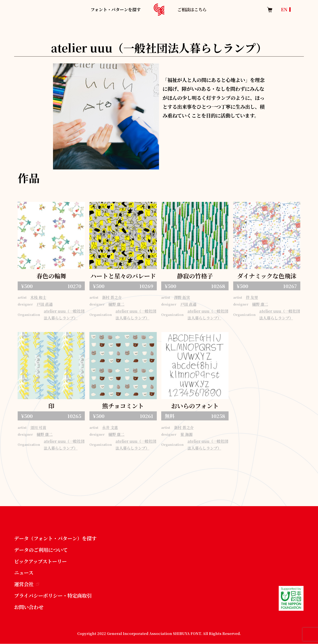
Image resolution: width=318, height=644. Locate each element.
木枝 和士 (38, 297)
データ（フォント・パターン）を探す (55, 538)
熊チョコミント (123, 406)
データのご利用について (41, 550)
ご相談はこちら (192, 9)
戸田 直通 (45, 304)
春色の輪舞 (51, 276)
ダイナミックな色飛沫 (267, 276)
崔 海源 (186, 434)
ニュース (24, 573)
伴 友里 (252, 297)
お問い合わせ (29, 607)
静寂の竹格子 (195, 276)
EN (284, 9)
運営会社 (27, 584)
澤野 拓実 (182, 297)
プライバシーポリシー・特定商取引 (53, 595)
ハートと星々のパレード (123, 276)
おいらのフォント (195, 406)
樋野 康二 (116, 304)
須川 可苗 (38, 427)
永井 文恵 (110, 427)
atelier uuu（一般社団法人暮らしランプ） (64, 314)
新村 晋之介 (112, 297)
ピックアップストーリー (40, 561)
